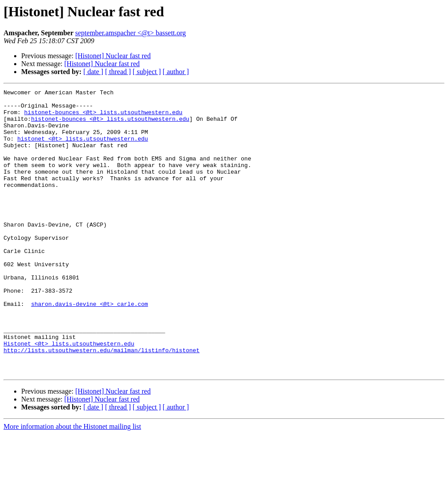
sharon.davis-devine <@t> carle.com (89, 347)
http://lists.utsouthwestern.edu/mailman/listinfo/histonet (102, 403)
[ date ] (93, 72)
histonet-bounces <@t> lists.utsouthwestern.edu (103, 117)
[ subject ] (147, 72)
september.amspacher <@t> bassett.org (131, 33)
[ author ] (176, 72)
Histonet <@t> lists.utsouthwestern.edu (69, 395)
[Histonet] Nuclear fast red (113, 56)
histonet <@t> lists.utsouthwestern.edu (82, 149)
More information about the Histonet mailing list (72, 483)
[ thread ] (118, 72)
